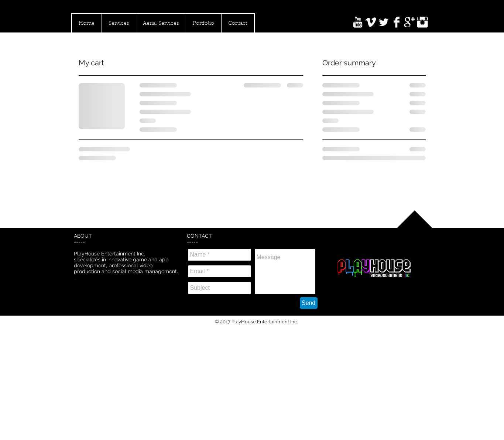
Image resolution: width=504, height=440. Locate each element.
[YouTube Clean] (358, 22)
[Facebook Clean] (397, 22)
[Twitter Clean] (384, 22)
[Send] (309, 303)
